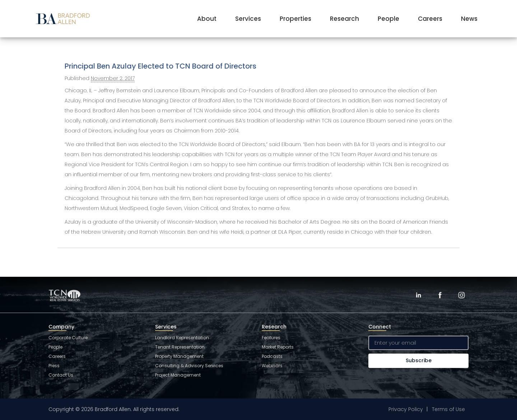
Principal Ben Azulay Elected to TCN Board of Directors (160, 66)
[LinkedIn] (418, 295)
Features (271, 338)
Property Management (179, 356)
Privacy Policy (406, 409)
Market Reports (278, 347)
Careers (430, 19)
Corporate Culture (68, 338)
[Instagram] (461, 295)
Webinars (272, 366)
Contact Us (61, 375)
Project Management (178, 375)
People (388, 19)
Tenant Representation (180, 347)
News (469, 19)
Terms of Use (448, 409)
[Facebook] (440, 295)
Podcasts (272, 356)
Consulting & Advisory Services (189, 366)
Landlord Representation (182, 338)
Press (54, 366)
